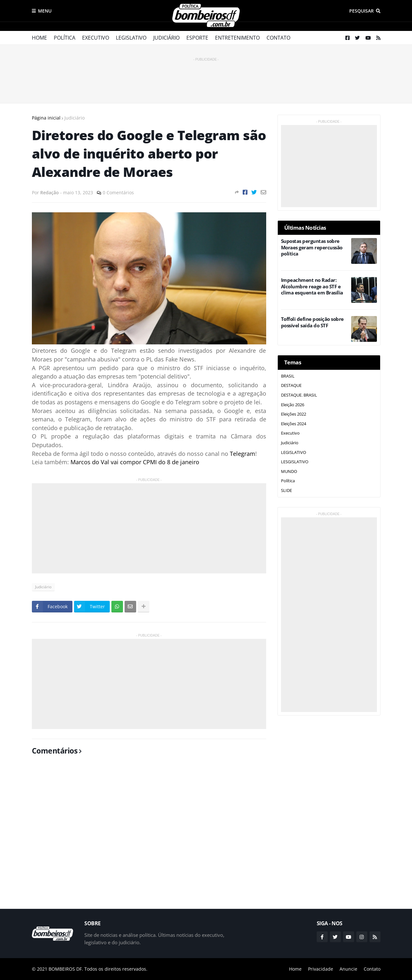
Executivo (96, 38)
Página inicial (46, 118)
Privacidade (321, 969)
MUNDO (289, 471)
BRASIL (288, 376)
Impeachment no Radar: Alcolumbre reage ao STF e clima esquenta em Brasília (312, 286)
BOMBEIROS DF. (66, 969)
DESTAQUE (291, 385)
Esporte (197, 38)
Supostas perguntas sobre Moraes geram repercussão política (312, 247)
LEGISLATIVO (294, 452)
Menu (45, 11)
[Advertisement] (206, 77)
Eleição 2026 (293, 405)
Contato (278, 38)
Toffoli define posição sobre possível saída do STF (312, 322)
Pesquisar (361, 11)
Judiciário (166, 38)
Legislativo (131, 38)
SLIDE (286, 490)
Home (39, 38)
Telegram (243, 454)
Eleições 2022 (294, 414)
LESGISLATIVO (295, 462)
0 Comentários (118, 192)
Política (65, 38)
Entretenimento (237, 38)
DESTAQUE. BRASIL (299, 395)
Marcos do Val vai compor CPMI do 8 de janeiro (135, 462)
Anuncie (348, 969)
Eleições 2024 (294, 424)
